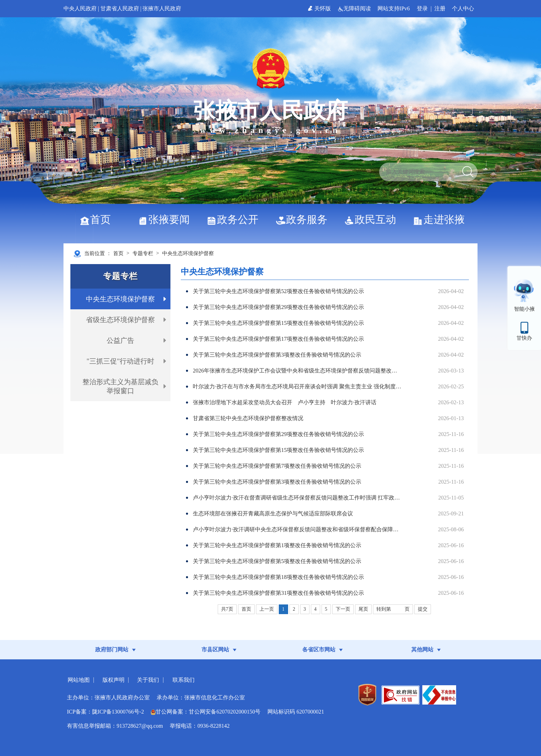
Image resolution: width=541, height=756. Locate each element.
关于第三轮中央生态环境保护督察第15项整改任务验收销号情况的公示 (278, 323)
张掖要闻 (166, 219)
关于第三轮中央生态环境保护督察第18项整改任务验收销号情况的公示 (278, 577)
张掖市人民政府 (162, 8)
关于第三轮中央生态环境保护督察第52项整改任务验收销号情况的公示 (278, 291)
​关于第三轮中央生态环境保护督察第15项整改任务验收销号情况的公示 (278, 450)
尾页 (363, 609)
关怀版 (320, 8)
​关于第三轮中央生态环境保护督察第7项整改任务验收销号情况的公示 (277, 466)
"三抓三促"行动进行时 (120, 361)
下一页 (343, 609)
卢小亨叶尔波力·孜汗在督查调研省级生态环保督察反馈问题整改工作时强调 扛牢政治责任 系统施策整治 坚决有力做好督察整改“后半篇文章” (297, 498)
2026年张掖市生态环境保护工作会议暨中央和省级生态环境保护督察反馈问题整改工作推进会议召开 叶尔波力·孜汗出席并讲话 (297, 371)
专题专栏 (143, 253)
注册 (440, 8)
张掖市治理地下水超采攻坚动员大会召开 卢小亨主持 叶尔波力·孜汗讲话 (285, 402)
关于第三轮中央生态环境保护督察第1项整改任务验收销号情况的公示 (277, 545)
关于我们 (148, 680)
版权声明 (114, 680)
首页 (98, 219)
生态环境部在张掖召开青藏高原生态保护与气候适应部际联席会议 (273, 513)
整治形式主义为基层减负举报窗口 (120, 386)
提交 (423, 609)
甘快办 (524, 338)
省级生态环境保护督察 (120, 320)
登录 (422, 8)
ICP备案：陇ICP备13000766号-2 (105, 712)
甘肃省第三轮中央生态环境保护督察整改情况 (248, 418)
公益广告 (120, 340)
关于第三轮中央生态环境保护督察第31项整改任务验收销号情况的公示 (278, 593)
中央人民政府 (80, 8)
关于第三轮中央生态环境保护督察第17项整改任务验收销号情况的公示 (278, 339)
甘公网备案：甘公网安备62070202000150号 (206, 712)
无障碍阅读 (355, 8)
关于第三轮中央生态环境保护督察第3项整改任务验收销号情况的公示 (277, 355)
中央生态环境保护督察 (188, 253)
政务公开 (235, 219)
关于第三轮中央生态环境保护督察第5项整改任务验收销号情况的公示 (277, 561)
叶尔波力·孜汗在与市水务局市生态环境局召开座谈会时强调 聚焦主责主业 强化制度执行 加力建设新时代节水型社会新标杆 (297, 386)
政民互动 (373, 219)
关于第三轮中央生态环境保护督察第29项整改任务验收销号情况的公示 (278, 307)
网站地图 (79, 680)
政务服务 (304, 219)
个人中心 (463, 8)
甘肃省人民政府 (120, 8)
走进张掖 (441, 219)
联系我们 (184, 680)
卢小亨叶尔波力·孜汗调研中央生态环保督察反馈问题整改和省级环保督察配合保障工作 (297, 529)
